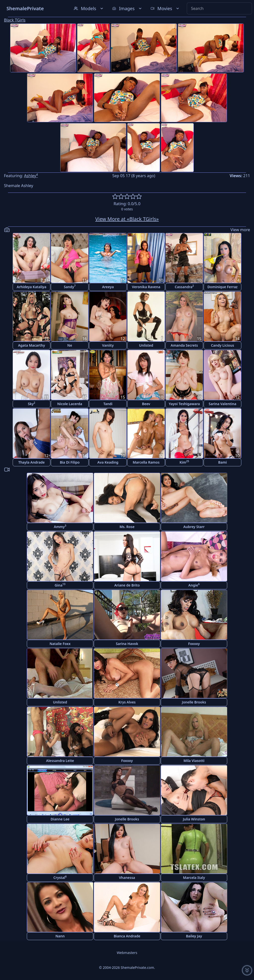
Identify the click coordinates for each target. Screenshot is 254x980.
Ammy (60, 526)
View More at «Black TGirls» (127, 219)
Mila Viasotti (194, 761)
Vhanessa (127, 878)
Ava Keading (108, 462)
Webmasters (127, 953)
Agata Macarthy (32, 345)
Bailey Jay (194, 936)
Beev (146, 404)
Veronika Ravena (146, 287)
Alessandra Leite (60, 761)
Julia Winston (194, 819)
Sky (32, 404)
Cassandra (184, 287)
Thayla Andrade (32, 462)
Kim (184, 462)
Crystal (60, 877)
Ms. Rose (127, 527)
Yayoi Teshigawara (184, 404)
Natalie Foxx (60, 644)
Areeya (108, 287)
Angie (194, 585)
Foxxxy (194, 644)
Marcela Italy (194, 878)
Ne (70, 345)
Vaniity (108, 345)
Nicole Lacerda (70, 404)
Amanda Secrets (184, 345)
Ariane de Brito (127, 585)
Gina (60, 585)
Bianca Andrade (127, 936)
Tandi (108, 404)
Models (89, 8)
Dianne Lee (60, 819)
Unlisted (146, 345)
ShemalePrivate (25, 8)
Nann (60, 936)
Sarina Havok (127, 644)
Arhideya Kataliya (31, 287)
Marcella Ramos (146, 462)
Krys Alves (127, 702)
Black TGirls (15, 20)
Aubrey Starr (194, 527)
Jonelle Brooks (194, 702)
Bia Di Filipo (70, 462)
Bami (223, 462)
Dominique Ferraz (222, 287)
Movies (165, 8)
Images (127, 8)
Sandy (70, 287)
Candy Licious (222, 345)
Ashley (31, 176)
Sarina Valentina (222, 404)
